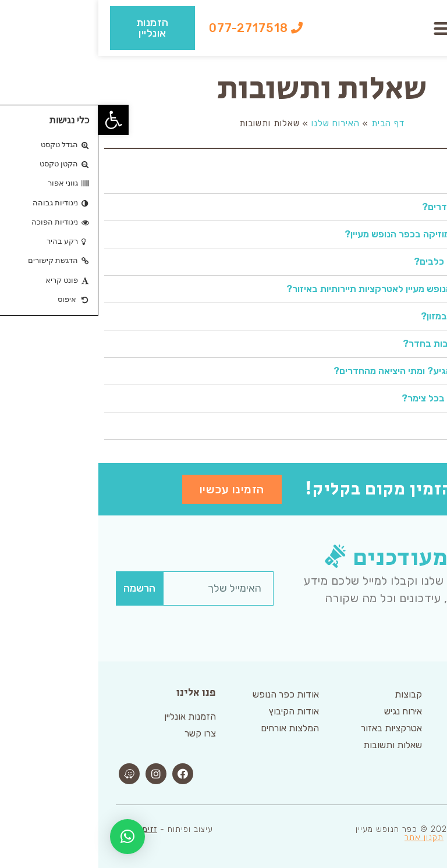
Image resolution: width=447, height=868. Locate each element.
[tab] (223, 180)
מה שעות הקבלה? (387, 426)
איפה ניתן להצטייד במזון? (373, 316)
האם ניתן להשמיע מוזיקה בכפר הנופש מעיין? (335, 234)
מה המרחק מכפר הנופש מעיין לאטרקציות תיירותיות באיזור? (306, 289)
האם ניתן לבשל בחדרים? (373, 207)
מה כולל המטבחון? (386, 179)
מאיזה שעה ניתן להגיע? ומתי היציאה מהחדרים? (329, 371)
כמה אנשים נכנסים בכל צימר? (363, 398)
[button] (345, 28)
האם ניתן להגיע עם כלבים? (369, 262)
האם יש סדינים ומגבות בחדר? (364, 344)
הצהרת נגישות (386, 837)
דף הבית (290, 123)
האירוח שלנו (237, 123)
